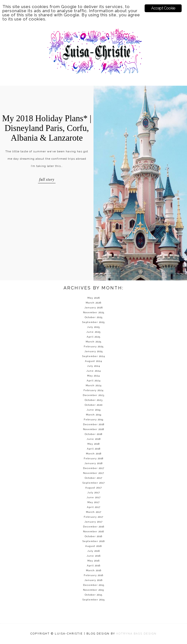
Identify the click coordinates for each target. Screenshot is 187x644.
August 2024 (93, 361)
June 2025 (93, 332)
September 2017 (94, 483)
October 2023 (94, 400)
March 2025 (93, 342)
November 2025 (94, 312)
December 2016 (94, 527)
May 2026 (94, 298)
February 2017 (93, 517)
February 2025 (94, 346)
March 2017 (94, 512)
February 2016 (93, 575)
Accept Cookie (163, 8)
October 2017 (93, 478)
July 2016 (94, 551)
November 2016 (93, 531)
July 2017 (94, 492)
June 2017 (94, 497)
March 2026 (93, 303)
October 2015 (93, 595)
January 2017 (93, 522)
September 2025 (93, 322)
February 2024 (93, 390)
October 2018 (93, 434)
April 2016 (94, 566)
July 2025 (93, 327)
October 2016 (93, 536)
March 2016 (94, 570)
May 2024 (93, 376)
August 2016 (93, 546)
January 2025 (94, 351)
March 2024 (94, 385)
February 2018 (93, 458)
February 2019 (93, 419)
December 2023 (93, 395)
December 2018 (94, 424)
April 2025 (93, 337)
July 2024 (94, 366)
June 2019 (94, 410)
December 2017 (94, 468)
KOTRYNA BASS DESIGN (136, 634)
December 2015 (94, 585)
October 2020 (94, 405)
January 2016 (93, 580)
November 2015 (93, 590)
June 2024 (94, 371)
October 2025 (94, 317)
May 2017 (93, 502)
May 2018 (93, 444)
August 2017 (93, 488)
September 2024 (94, 356)
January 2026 (94, 308)
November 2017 (93, 473)
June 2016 (94, 556)
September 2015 (94, 600)
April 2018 (94, 449)
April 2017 (94, 507)
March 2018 (94, 454)
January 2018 (93, 463)
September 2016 (94, 541)
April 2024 (94, 381)
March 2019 (94, 415)
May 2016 (93, 561)
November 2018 (93, 429)
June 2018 (94, 439)
